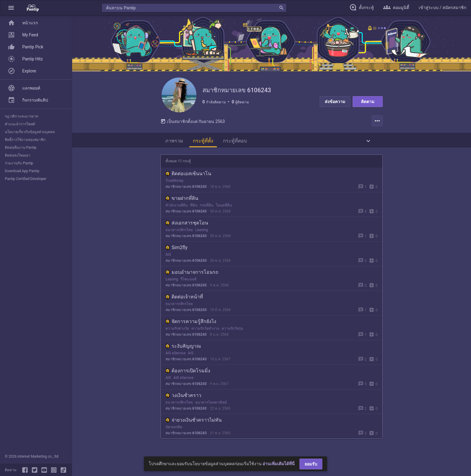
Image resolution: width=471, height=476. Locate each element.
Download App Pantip (22, 171)
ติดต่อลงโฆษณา (18, 155)
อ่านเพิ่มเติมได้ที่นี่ (279, 464)
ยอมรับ (311, 464)
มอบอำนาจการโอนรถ (192, 273)
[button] (11, 8)
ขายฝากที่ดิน (182, 199)
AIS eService (176, 354)
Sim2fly (176, 249)
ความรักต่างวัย (177, 330)
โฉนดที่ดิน (224, 206)
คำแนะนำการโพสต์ (20, 124)
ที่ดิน (194, 206)
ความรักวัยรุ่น (232, 330)
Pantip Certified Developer (26, 179)
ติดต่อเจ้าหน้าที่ (184, 298)
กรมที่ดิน (207, 206)
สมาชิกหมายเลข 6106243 (186, 188)
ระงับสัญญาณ (183, 347)
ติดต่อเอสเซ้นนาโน (188, 175)
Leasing (202, 231)
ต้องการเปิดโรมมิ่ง (188, 372)
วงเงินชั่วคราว (183, 397)
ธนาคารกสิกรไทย (179, 231)
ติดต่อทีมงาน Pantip (21, 148)
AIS (168, 256)
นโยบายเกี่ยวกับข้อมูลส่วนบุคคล (30, 132)
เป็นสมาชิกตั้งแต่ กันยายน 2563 (193, 123)
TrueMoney (175, 182)
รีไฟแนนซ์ (188, 280)
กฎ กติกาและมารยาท (21, 116)
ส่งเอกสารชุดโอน (187, 224)
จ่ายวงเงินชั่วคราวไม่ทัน (194, 421)
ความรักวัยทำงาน (205, 330)
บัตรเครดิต (174, 428)
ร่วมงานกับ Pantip (19, 163)
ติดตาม (368, 102)
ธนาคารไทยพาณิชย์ (211, 404)
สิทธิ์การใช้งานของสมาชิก (25, 140)
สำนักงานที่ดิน (177, 206)
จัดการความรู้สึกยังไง (191, 323)
